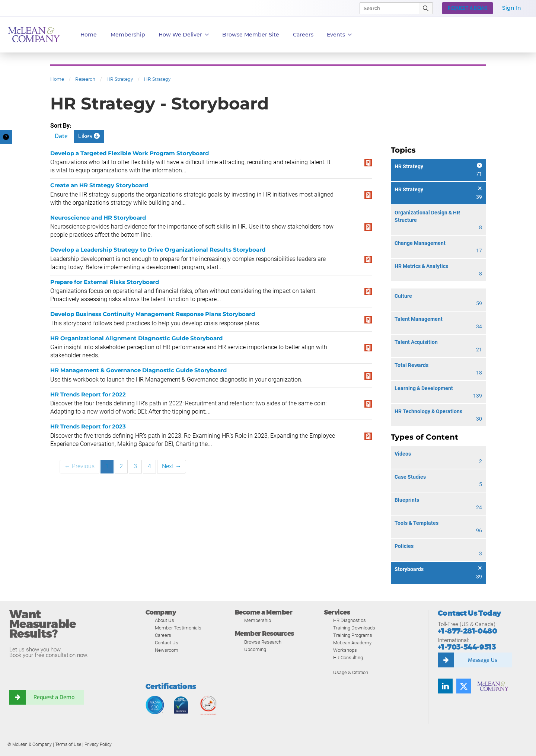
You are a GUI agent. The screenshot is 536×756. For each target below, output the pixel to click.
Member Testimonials (178, 628)
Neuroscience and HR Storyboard (98, 218)
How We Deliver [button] (184, 35)
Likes (89, 136)
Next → (172, 466)
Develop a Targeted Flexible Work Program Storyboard (130, 153)
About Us (165, 620)
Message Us (482, 660)
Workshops (345, 650)
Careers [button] (303, 35)
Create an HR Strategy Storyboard (99, 185)
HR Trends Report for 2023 (88, 426)
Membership (128, 35)
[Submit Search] (426, 8)
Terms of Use (68, 744)
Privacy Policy (98, 744)
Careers (163, 635)
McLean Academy (352, 643)
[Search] (386, 8)
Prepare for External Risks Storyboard (105, 282)
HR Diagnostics (350, 620)
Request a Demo (54, 697)
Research (85, 79)
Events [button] (339, 35)
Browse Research (263, 642)
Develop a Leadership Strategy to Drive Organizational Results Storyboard (158, 250)
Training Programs (353, 635)
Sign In (512, 8)
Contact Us (167, 643)
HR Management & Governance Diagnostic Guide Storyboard (138, 370)
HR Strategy (120, 79)
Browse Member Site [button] (251, 35)
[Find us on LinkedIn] (445, 686)
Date (61, 136)
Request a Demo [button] (468, 8)
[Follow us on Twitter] (464, 686)
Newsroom (167, 650)
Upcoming (255, 649)
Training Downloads (354, 628)
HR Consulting (348, 658)
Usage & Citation (351, 672)
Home (89, 35)
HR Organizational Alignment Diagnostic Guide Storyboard (136, 338)
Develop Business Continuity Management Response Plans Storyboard (153, 314)
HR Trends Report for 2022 (88, 394)
